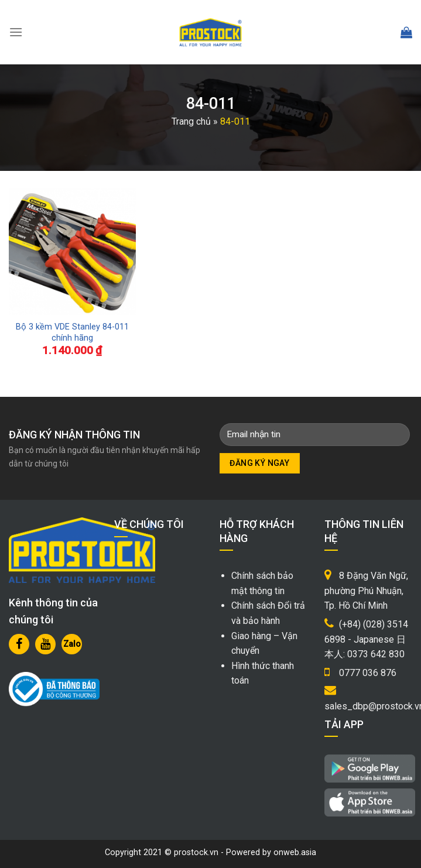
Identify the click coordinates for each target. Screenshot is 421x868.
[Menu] (16, 32)
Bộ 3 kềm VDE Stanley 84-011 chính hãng (72, 332)
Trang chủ (191, 121)
